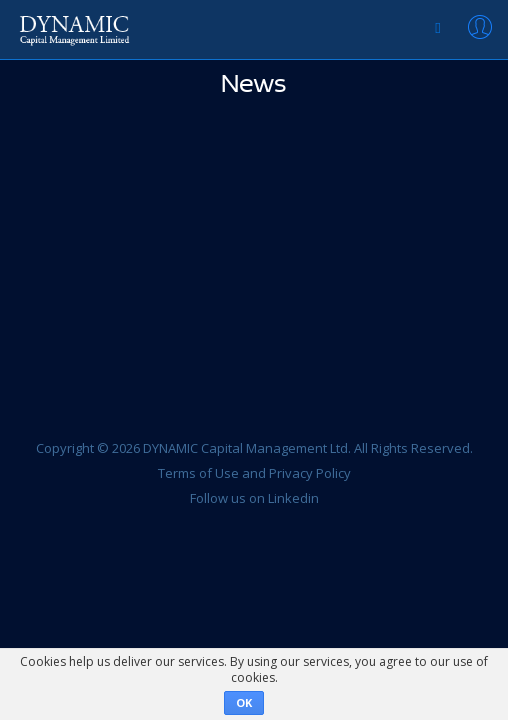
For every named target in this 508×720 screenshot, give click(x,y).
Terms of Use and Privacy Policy (254, 473)
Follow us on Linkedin (254, 498)
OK (244, 702)
